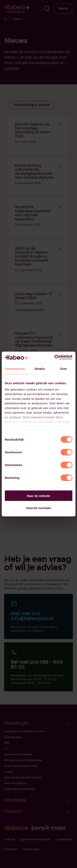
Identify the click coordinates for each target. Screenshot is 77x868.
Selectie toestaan (38, 508)
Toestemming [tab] (15, 368)
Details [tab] (40, 368)
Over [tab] (64, 368)
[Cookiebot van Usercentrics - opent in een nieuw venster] (55, 357)
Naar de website (38, 496)
